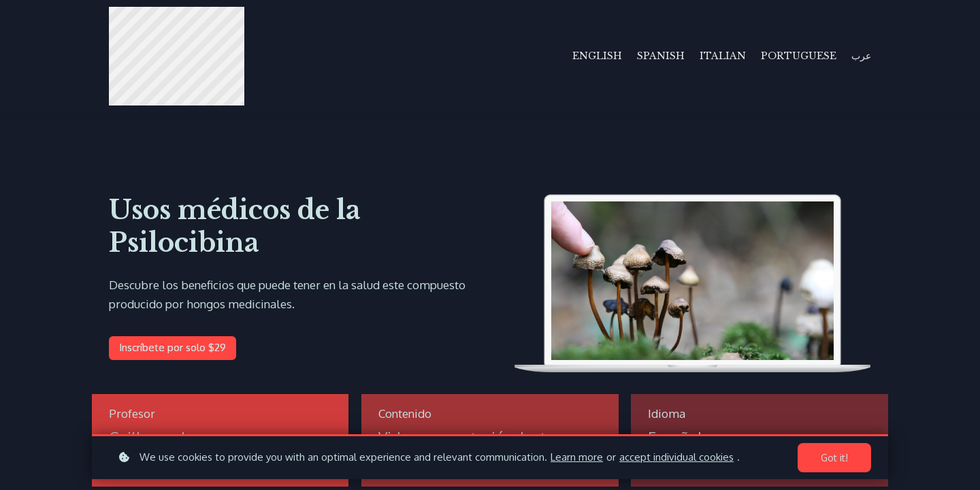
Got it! (834, 458)
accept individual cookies (676, 457)
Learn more (577, 457)
